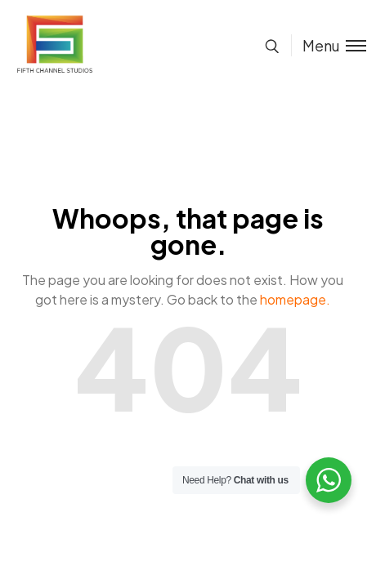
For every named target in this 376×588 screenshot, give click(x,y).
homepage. (295, 299)
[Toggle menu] (329, 45)
